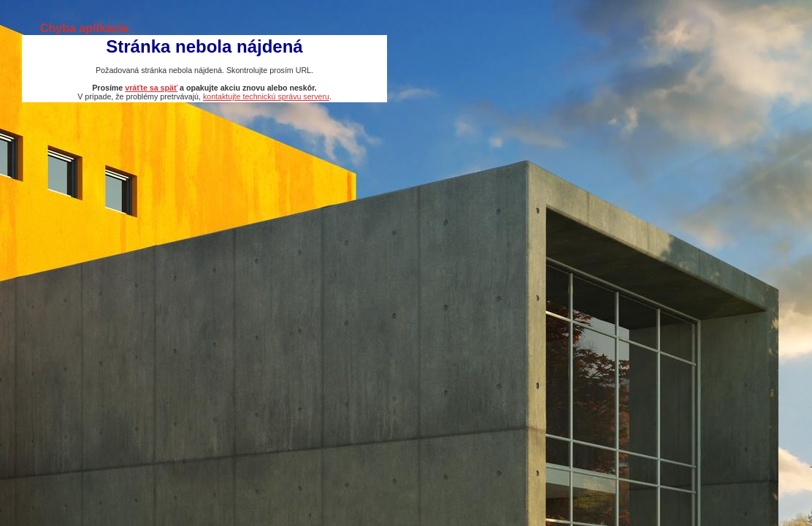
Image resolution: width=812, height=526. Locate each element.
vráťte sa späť (151, 88)
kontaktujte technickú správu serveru (266, 96)
